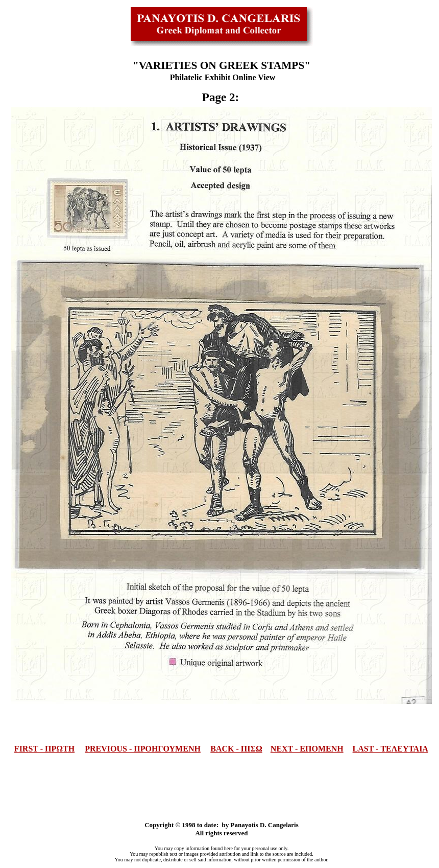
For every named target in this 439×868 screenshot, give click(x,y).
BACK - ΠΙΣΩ (236, 749)
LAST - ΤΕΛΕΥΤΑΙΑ (391, 749)
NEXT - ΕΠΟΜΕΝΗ (307, 749)
